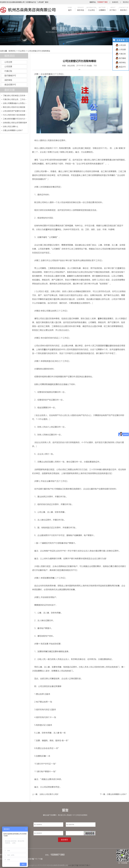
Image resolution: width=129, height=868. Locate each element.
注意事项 (102, 9)
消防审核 (8, 80)
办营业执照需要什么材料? (13, 130)
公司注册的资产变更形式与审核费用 (15, 111)
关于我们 (113, 9)
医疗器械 (121, 58)
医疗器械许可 (10, 76)
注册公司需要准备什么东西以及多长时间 (15, 103)
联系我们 (126, 2)
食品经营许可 (10, 85)
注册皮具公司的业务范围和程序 (15, 123)
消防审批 (121, 63)
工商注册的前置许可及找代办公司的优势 (15, 119)
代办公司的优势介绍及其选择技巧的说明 (15, 115)
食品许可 (121, 67)
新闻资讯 (115, 2)
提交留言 (64, 840)
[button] (62, 44)
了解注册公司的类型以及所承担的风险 (15, 96)
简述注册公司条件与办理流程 (14, 107)
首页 (70, 9)
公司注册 (8, 62)
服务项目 (81, 9)
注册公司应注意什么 (11, 127)
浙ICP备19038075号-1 (81, 865)
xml (70, 865)
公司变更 (8, 67)
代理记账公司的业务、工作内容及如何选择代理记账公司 (15, 99)
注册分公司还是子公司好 (49, 794)
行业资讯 (91, 9)
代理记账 (8, 71)
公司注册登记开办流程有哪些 (39, 51)
